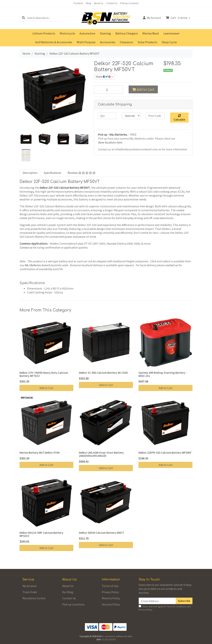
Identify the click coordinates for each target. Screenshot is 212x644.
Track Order (30, 592)
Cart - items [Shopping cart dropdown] (177, 18)
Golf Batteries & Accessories (54, 42)
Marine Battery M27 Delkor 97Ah (40, 452)
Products (78, 3)
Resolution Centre (34, 598)
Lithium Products (44, 33)
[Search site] (23, 18)
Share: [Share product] (103, 77)
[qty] (107, 116)
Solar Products (147, 42)
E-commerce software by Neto (118, 636)
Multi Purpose (86, 42)
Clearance (126, 42)
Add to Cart (143, 89)
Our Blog (68, 592)
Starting (105, 33)
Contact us (26, 247)
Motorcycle (67, 33)
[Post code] (155, 116)
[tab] (30, 173)
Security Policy (111, 604)
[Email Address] (157, 601)
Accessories (108, 42)
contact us (172, 265)
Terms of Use (110, 586)
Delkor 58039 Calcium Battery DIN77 (101, 533)
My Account (30, 586)
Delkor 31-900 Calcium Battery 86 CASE (103, 373)
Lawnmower (172, 33)
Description (30, 173)
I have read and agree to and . (165, 608)
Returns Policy (111, 598)
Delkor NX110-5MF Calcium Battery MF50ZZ (41, 534)
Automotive (87, 33)
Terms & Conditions (176, 606)
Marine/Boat (151, 33)
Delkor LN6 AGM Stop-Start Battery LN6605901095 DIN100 (101, 454)
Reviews (82, 173)
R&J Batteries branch (37, 265)
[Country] (131, 116)
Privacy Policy (110, 592)
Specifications (52, 173)
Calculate (179, 118)
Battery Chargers (127, 33)
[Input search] (47, 18)
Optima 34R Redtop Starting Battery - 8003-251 (163, 374)
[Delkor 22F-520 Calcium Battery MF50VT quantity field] (109, 90)
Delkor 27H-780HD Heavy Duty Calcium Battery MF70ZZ (44, 374)
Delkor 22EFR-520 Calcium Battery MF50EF (165, 452)
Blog (88, 3)
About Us (98, 3)
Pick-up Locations (129, 3)
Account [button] (152, 18)
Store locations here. (110, 142)
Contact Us (112, 3)
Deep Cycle (169, 42)
